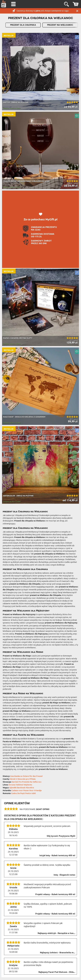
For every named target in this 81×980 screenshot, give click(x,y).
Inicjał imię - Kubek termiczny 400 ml (57, 856)
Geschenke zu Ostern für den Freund (26, 776)
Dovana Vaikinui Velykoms (20, 785)
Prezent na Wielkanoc (60, 25)
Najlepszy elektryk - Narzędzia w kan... (56, 933)
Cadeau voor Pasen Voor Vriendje (27, 791)
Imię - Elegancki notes (64, 875)
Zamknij (77, 11)
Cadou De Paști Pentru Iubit (24, 794)
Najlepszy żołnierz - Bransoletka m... (58, 953)
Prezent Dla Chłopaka (23, 25)
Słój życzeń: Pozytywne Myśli (61, 836)
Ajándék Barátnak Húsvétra (22, 788)
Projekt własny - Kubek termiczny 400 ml (55, 895)
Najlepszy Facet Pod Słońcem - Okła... (57, 972)
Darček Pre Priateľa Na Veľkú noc (27, 782)
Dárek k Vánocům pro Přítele (23, 779)
